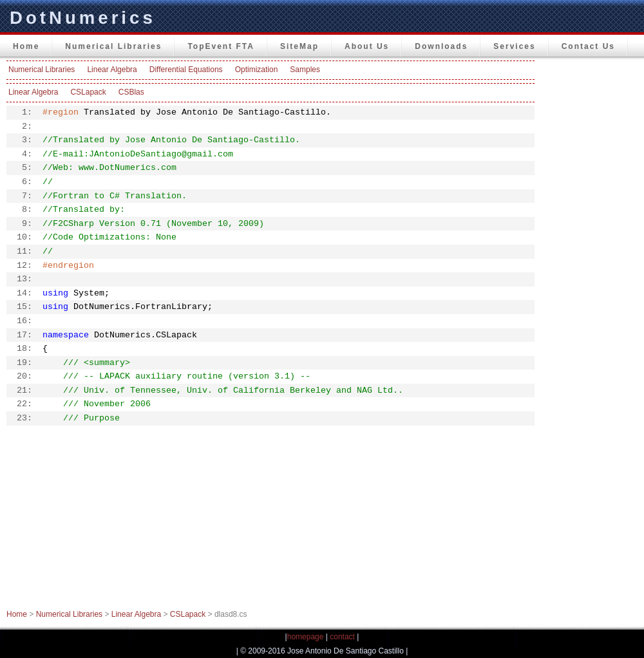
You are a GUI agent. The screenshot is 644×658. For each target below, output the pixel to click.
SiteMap (299, 46)
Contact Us (588, 46)
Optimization (257, 70)
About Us (367, 46)
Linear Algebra (112, 70)
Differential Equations (186, 70)
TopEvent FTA (221, 46)
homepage (306, 637)
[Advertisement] (592, 254)
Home (26, 46)
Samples (305, 70)
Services (514, 46)
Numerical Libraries (113, 46)
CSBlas (131, 92)
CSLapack (88, 92)
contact (342, 637)
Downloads (441, 46)
